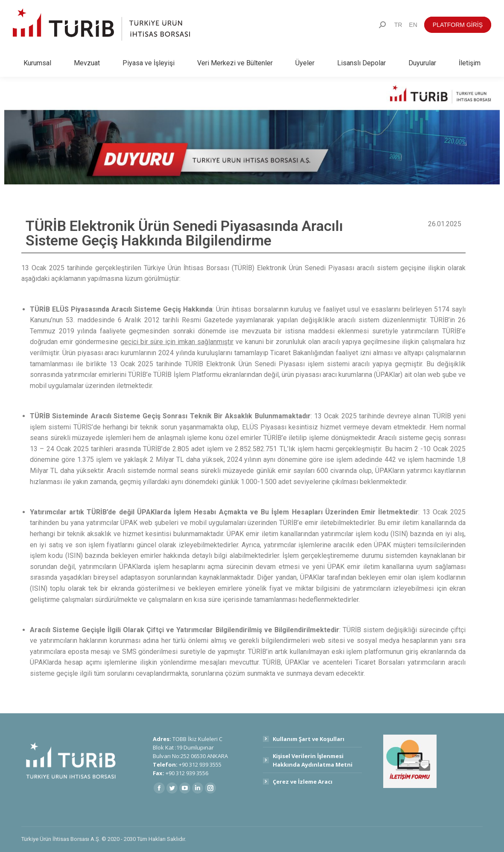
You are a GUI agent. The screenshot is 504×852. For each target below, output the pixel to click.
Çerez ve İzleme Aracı (303, 782)
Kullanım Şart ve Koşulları (309, 739)
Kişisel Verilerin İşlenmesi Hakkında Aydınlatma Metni (313, 760)
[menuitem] (398, 25)
